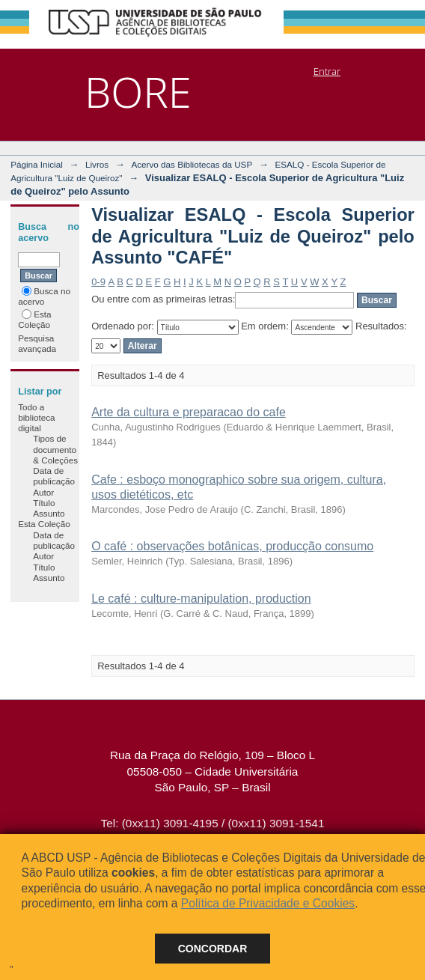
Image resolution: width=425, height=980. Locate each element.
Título (44, 503)
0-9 (98, 282)
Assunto (49, 513)
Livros (97, 164)
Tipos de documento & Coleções (55, 449)
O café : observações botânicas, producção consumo (232, 546)
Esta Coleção (34, 319)
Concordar (213, 949)
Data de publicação (54, 476)
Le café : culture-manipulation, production (201, 599)
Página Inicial (37, 164)
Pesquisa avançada (37, 343)
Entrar (327, 71)
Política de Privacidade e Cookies (268, 903)
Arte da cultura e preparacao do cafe (189, 412)
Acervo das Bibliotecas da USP (192, 164)
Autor (43, 492)
